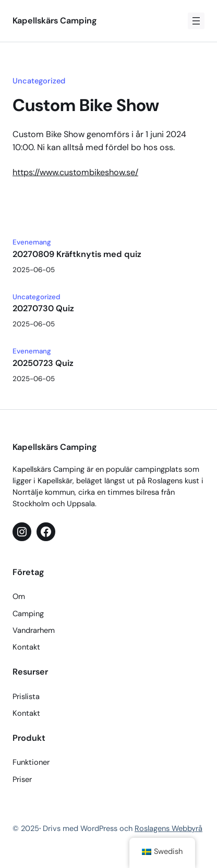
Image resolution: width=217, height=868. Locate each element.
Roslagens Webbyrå (168, 828)
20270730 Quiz (43, 309)
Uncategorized (39, 81)
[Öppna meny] (196, 21)
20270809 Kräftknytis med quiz (77, 254)
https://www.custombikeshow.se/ (75, 172)
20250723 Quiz (43, 363)
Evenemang (32, 242)
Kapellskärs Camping (55, 21)
